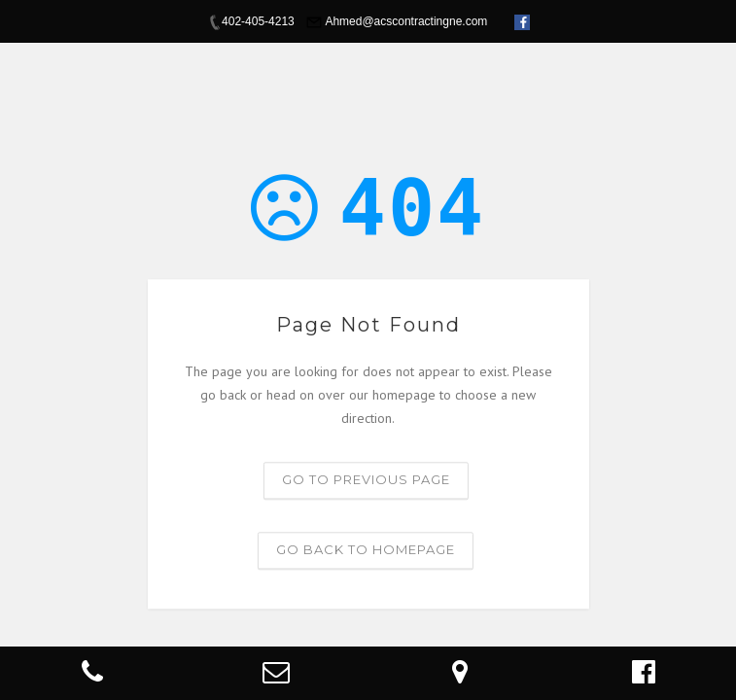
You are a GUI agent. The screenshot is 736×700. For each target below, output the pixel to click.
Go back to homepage (366, 550)
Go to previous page (366, 480)
